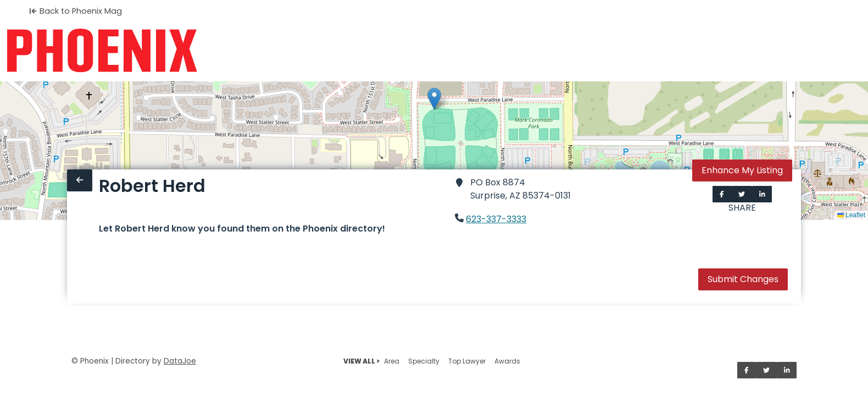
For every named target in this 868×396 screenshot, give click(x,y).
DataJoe (180, 361)
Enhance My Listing (742, 170)
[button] (434, 99)
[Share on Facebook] (722, 194)
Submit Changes (743, 279)
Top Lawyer (467, 361)
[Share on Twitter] (742, 194)
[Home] (102, 51)
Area (392, 361)
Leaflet (851, 215)
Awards (507, 361)
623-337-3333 (496, 219)
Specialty (424, 361)
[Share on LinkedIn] (762, 194)
